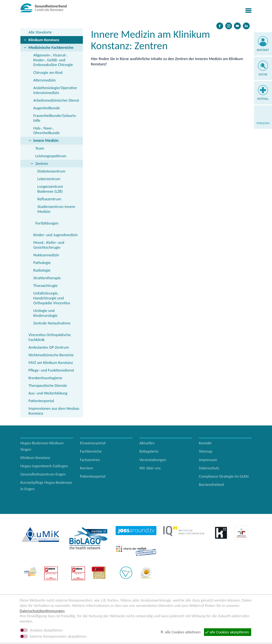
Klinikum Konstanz (44, 40)
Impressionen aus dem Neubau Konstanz (54, 411)
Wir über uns (150, 468)
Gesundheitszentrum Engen (43, 474)
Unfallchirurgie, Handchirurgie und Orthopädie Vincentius (52, 298)
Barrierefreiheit (211, 485)
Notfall (263, 99)
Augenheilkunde (47, 108)
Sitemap (206, 451)
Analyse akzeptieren (46, 630)
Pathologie (42, 263)
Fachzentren (90, 460)
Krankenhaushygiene (45, 378)
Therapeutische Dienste (48, 385)
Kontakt (263, 50)
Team (40, 148)
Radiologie (42, 270)
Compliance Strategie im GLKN (224, 476)
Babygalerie (149, 451)
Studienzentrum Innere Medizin (56, 209)
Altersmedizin (45, 80)
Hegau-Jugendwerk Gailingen (44, 466)
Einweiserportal (93, 443)
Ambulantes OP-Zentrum (49, 347)
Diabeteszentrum (51, 171)
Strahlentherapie (47, 278)
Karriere (86, 468)
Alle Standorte (40, 32)
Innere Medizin (46, 140)
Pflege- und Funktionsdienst (51, 370)
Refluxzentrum (49, 199)
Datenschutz (209, 468)
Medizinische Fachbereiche (51, 47)
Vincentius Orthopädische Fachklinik (50, 337)
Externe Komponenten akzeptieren (58, 636)
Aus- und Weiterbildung (48, 393)
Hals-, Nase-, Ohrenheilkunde (47, 130)
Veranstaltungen (153, 460)
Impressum (208, 460)
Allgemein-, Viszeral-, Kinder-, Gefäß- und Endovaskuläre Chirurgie (53, 60)
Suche (263, 74)
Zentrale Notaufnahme (52, 323)
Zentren (42, 163)
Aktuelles (147, 443)
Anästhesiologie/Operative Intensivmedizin (55, 90)
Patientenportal (41, 401)
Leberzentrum (49, 179)
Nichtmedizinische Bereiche (51, 355)
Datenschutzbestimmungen (42, 611)
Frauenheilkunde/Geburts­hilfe (55, 118)
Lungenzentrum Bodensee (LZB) (50, 189)
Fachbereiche (91, 451)
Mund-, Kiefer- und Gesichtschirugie (49, 245)
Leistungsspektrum (51, 156)
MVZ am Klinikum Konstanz (51, 363)
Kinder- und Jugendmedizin (56, 235)
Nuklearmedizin (46, 255)
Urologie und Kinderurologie (45, 313)
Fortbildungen (47, 223)
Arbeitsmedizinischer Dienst (56, 100)
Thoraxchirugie (45, 286)
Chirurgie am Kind (48, 72)
